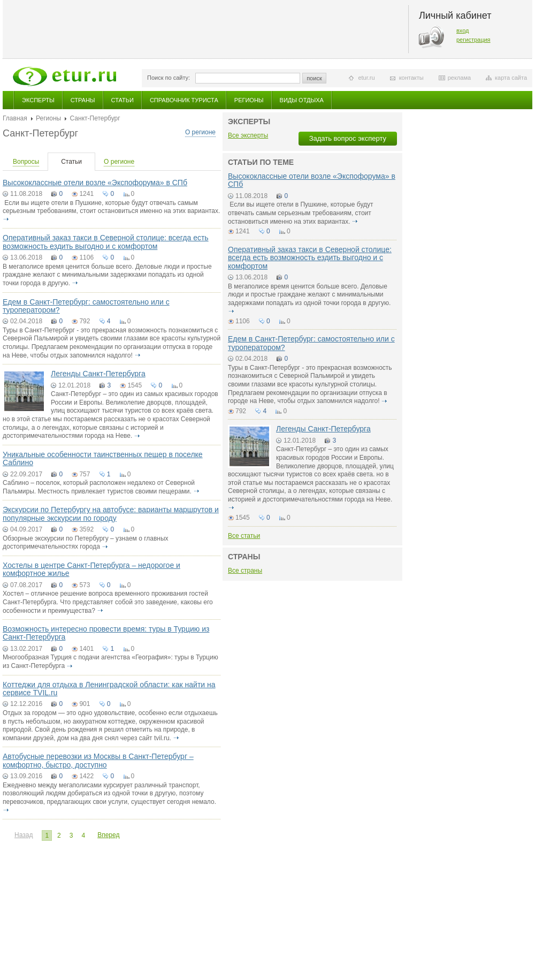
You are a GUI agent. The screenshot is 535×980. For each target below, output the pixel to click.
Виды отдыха (302, 100)
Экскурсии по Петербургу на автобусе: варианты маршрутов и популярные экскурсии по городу (111, 514)
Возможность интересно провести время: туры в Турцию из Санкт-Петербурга (106, 633)
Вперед (108, 835)
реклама (459, 78)
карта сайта (511, 78)
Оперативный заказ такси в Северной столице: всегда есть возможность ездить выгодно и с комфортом (106, 242)
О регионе (200, 132)
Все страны (245, 571)
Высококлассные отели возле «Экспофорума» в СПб (95, 183)
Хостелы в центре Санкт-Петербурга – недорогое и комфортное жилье (91, 569)
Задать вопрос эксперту (348, 138)
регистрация (473, 40)
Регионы (249, 100)
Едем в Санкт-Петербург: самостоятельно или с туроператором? (86, 306)
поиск (314, 78)
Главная (15, 118)
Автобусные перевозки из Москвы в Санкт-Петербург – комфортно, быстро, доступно (98, 760)
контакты (411, 78)
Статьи (123, 100)
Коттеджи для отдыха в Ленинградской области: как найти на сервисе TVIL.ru (109, 689)
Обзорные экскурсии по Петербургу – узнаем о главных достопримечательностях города (86, 543)
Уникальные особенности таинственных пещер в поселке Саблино (103, 458)
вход (463, 31)
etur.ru (366, 78)
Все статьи (244, 536)
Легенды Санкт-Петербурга (98, 374)
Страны (83, 100)
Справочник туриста (184, 100)
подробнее (6, 219)
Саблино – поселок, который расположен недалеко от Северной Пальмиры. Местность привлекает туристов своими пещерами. (99, 487)
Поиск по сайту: (169, 78)
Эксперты (38, 100)
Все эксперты (248, 135)
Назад (24, 835)
